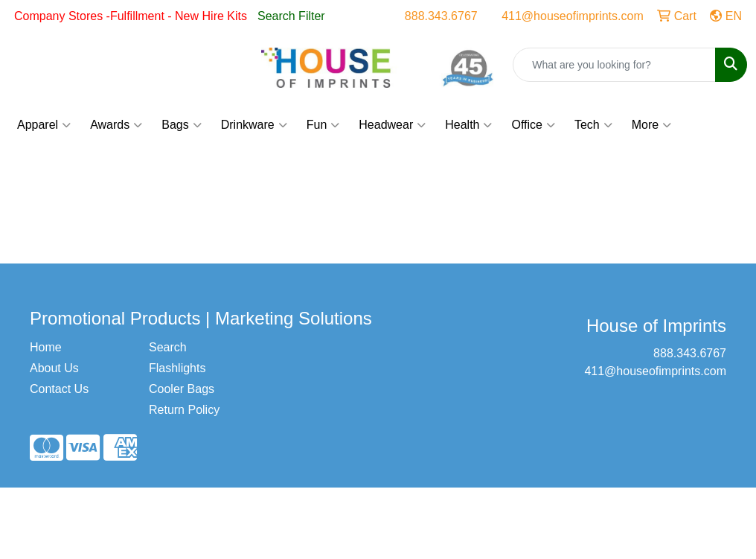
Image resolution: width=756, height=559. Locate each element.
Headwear (392, 125)
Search (168, 347)
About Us (54, 368)
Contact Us (59, 389)
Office (533, 125)
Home (46, 347)
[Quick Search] (614, 65)
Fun (323, 125)
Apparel (44, 125)
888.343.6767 (441, 16)
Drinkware (254, 125)
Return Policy (184, 410)
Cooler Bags (182, 389)
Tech (593, 125)
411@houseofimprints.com (573, 16)
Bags (181, 125)
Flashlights (177, 368)
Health (468, 125)
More (651, 125)
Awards (116, 125)
